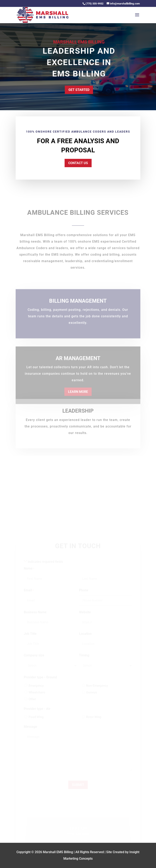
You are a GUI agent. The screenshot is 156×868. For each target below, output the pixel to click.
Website (85, 616)
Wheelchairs (37, 696)
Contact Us (78, 163)
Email (29, 594)
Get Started (79, 90)
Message (30, 730)
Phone (84, 594)
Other (32, 703)
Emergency (36, 689)
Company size (34, 659)
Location (85, 637)
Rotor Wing (94, 721)
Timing (84, 659)
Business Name (35, 616)
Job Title (30, 637)
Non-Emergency (97, 689)
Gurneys (92, 696)
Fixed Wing (36, 721)
